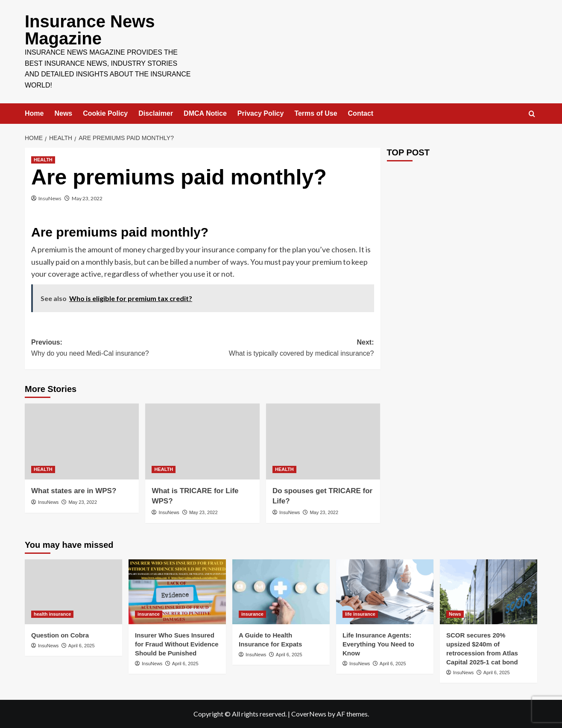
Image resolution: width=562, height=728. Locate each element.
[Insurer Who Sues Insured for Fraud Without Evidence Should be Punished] (177, 592)
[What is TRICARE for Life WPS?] (202, 441)
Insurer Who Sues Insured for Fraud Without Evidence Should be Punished (177, 644)
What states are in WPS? (74, 491)
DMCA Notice (205, 113)
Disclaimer (156, 113)
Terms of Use (316, 113)
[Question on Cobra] (73, 592)
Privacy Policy (261, 113)
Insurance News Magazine (90, 30)
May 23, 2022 (87, 198)
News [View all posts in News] (455, 614)
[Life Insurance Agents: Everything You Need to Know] (385, 592)
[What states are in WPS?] (82, 441)
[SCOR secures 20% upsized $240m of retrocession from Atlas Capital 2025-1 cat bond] (489, 592)
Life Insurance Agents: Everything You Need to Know (378, 644)
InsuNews (50, 198)
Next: (288, 349)
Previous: (117, 349)
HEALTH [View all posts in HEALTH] (43, 160)
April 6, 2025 (82, 646)
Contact (361, 113)
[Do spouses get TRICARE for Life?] (323, 441)
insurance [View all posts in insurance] (149, 614)
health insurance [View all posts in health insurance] (52, 614)
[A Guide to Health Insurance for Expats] (281, 592)
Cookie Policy (105, 113)
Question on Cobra (60, 635)
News (63, 113)
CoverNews (309, 714)
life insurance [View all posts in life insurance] (360, 614)
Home (34, 113)
